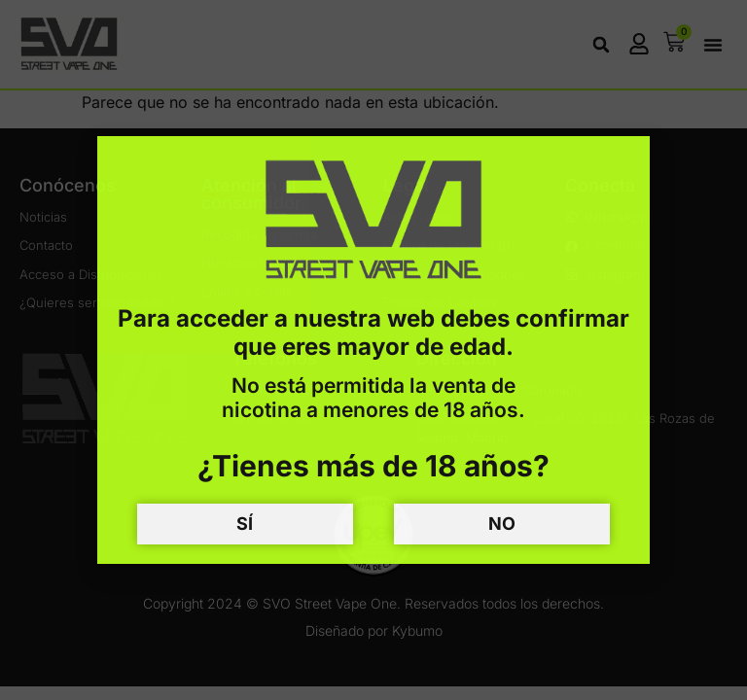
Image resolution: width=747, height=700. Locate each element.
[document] (373, 350)
